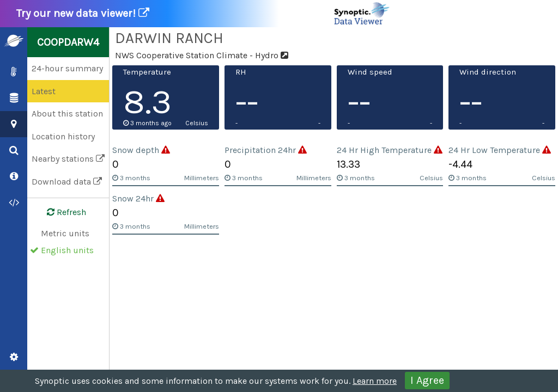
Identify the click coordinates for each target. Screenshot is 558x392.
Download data (67, 182)
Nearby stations (68, 159)
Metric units (65, 233)
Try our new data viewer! (204, 14)
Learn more (375, 381)
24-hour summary (67, 68)
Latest (44, 91)
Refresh (60, 212)
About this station (67, 114)
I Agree (427, 380)
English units (67, 250)
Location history (63, 136)
